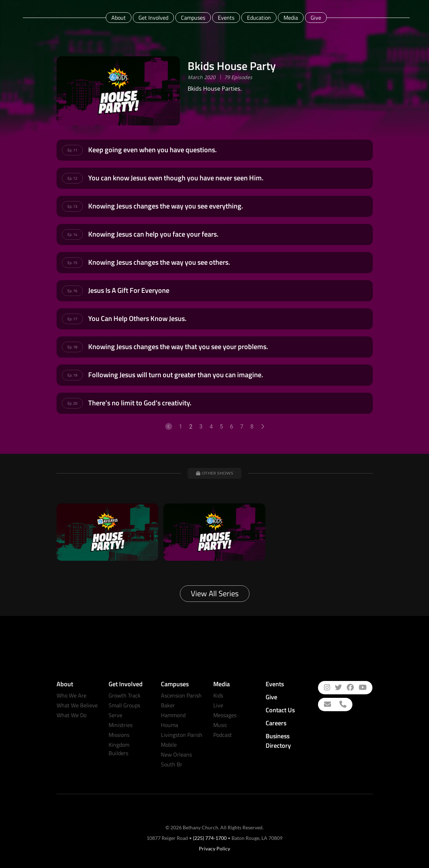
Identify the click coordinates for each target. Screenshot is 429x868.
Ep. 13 (72, 206)
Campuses (193, 18)
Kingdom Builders (119, 749)
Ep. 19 (72, 375)
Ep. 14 (72, 234)
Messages (225, 715)
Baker (168, 705)
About (119, 18)
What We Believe (77, 705)
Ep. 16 (72, 291)
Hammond (173, 715)
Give (316, 18)
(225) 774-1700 (210, 838)
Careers (276, 723)
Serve (115, 715)
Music (220, 725)
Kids (218, 695)
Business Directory (278, 741)
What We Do (71, 715)
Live (218, 705)
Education (259, 18)
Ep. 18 (72, 347)
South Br (172, 764)
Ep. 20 (72, 403)
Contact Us (280, 710)
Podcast (223, 735)
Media (291, 18)
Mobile (169, 745)
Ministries (121, 725)
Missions (119, 735)
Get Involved (153, 18)
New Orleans (176, 754)
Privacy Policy (214, 848)
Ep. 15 (72, 263)
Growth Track (125, 695)
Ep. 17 (72, 319)
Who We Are (71, 695)
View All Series (215, 593)
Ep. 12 (72, 178)
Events (226, 18)
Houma (170, 725)
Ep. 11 (72, 150)
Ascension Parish (181, 695)
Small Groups (124, 705)
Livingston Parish (182, 735)
